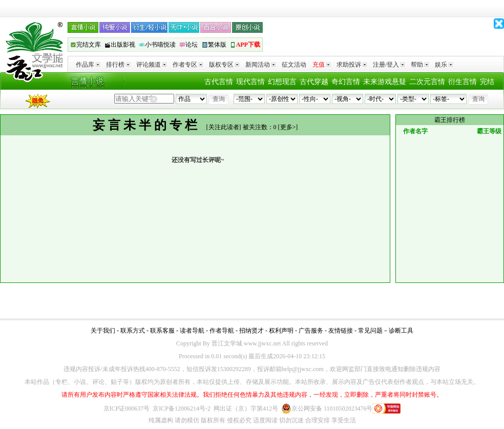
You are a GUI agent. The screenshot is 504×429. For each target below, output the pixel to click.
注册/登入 (389, 65)
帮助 (420, 65)
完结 (487, 82)
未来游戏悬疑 (385, 82)
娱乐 (444, 65)
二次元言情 (427, 82)
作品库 (88, 65)
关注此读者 (224, 127)
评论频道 (151, 65)
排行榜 (118, 65)
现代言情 (250, 82)
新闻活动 (260, 65)
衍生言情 (463, 82)
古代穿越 (314, 82)
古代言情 (219, 82)
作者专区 (188, 65)
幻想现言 (282, 82)
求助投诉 (352, 65)
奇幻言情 (346, 82)
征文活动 (294, 65)
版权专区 (224, 65)
